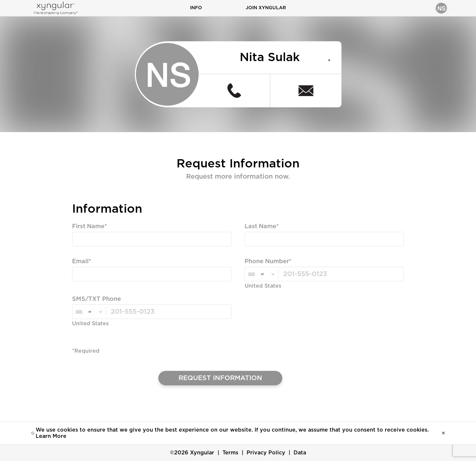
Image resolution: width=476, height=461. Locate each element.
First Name (88, 227)
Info (196, 8)
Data (300, 453)
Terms (230, 453)
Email (80, 262)
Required (85, 251)
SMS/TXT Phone (97, 299)
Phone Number (267, 262)
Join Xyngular (266, 8)
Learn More (51, 436)
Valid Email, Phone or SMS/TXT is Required (130, 286)
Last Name (260, 227)
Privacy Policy (266, 453)
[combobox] (261, 274)
